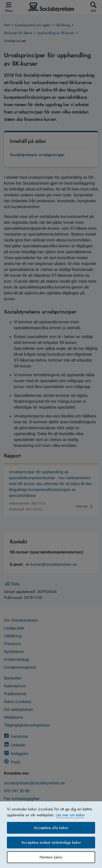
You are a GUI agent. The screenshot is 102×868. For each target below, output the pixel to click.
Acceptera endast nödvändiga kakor (51, 842)
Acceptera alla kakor (51, 828)
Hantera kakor (51, 857)
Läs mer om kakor (70, 815)
